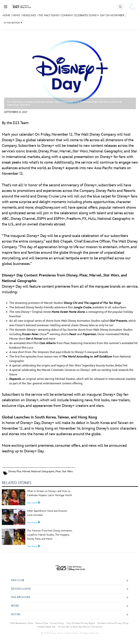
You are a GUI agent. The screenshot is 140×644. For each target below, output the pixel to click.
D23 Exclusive (21, 589)
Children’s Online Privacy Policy (113, 623)
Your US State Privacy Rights (81, 623)
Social (16, 614)
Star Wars (67, 471)
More (15, 606)
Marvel (26, 471)
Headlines (29, 15)
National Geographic (43, 471)
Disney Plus (15, 471)
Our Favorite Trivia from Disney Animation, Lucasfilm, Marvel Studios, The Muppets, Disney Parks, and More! (50, 535)
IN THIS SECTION (12, 23)
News (16, 15)
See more (34, 503)
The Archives (21, 597)
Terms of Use (42, 623)
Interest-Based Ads (46, 627)
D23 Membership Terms (22, 623)
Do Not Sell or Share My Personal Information (80, 627)
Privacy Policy (57, 623)
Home (6, 15)
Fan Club (18, 580)
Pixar (58, 471)
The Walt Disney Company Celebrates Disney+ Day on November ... (83, 15)
